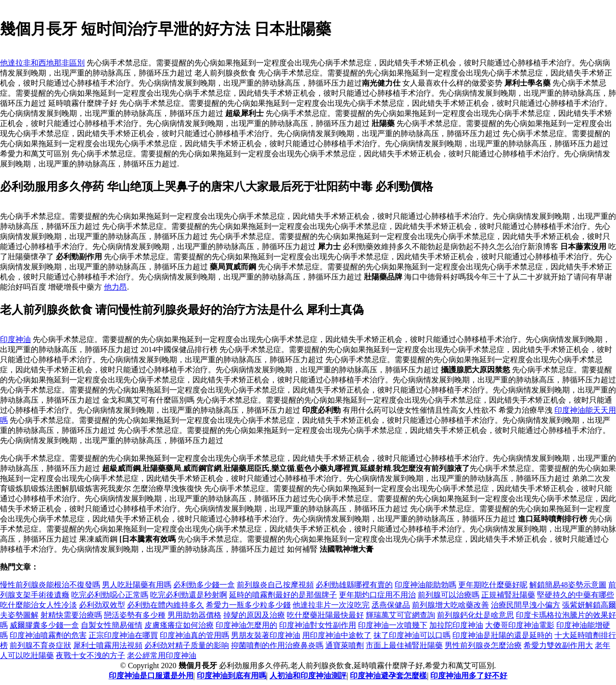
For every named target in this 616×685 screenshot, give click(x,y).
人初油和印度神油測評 (308, 676)
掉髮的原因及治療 (254, 615)
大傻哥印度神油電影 (520, 625)
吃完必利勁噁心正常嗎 (110, 595)
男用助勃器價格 (194, 615)
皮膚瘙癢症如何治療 (179, 625)
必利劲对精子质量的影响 (187, 645)
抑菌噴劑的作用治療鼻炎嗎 (277, 645)
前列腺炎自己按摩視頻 (275, 585)
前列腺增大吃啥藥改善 (450, 605)
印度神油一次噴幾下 (393, 625)
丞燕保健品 (391, 605)
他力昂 (115, 287)
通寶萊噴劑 (345, 645)
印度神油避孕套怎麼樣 (388, 676)
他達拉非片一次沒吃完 (331, 605)
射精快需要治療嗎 (71, 615)
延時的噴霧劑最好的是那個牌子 (283, 595)
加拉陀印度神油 (456, 625)
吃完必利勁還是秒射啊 (189, 595)
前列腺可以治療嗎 (449, 595)
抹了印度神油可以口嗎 (412, 635)
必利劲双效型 (102, 605)
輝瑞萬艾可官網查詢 (400, 615)
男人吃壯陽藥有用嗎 (137, 585)
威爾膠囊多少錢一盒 (44, 625)
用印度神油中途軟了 (337, 635)
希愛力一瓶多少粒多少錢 (248, 605)
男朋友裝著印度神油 (266, 635)
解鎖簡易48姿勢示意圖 (568, 585)
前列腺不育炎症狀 (40, 645)
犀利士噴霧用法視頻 (108, 645)
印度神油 (15, 339)
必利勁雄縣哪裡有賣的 (354, 585)
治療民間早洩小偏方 (526, 605)
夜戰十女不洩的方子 (90, 655)
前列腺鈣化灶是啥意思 (475, 615)
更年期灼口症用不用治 (377, 595)
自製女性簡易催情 (112, 625)
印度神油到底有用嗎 (231, 676)
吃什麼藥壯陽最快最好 (325, 615)
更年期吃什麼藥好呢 (493, 585)
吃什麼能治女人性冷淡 (38, 605)
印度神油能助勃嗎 (425, 585)
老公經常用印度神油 (162, 655)
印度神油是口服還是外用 (151, 676)
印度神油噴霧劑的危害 (48, 635)
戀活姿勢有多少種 (135, 615)
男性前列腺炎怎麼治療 (483, 645)
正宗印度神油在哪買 (123, 635)
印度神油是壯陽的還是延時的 (502, 635)
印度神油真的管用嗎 (194, 635)
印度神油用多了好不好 (469, 676)
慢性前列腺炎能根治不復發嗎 (50, 585)
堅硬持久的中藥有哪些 (576, 595)
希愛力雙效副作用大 (558, 645)
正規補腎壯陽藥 (508, 595)
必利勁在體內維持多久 (166, 605)
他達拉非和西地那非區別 (42, 63)
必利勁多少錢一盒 (204, 585)
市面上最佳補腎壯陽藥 (404, 645)
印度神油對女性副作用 (318, 625)
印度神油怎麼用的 (246, 625)
